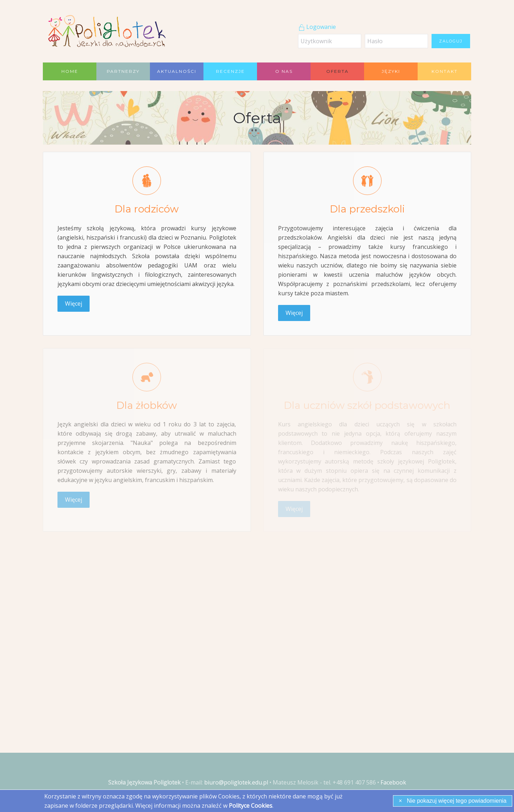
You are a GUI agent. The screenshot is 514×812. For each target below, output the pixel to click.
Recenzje (230, 71)
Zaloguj (451, 41)
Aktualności (177, 71)
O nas (284, 71)
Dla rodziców (147, 209)
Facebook (393, 782)
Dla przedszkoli (367, 209)
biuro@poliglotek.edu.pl (236, 782)
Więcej (74, 304)
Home (70, 71)
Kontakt (445, 71)
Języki (391, 71)
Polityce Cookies (251, 806)
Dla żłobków (147, 405)
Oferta (337, 71)
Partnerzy (123, 71)
